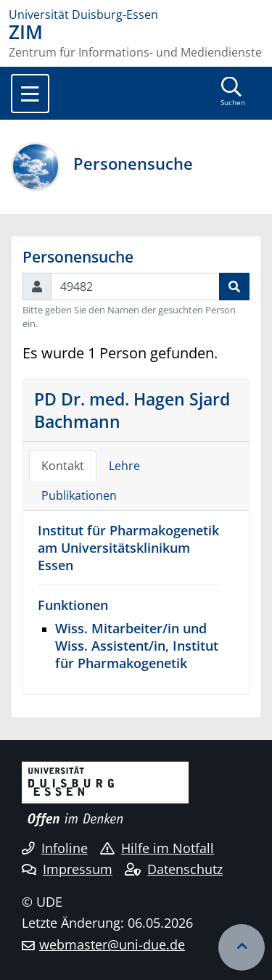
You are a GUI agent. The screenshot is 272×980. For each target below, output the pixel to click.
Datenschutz (174, 869)
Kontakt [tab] (63, 466)
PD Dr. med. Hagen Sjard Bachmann (132, 410)
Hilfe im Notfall (157, 848)
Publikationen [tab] (79, 495)
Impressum (67, 869)
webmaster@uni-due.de (112, 944)
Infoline (55, 848)
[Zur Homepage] (136, 15)
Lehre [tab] (124, 466)
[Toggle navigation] (30, 94)
